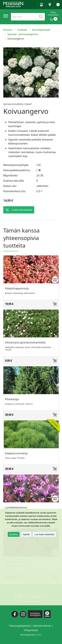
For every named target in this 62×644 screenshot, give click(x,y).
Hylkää (26, 534)
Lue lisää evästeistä (44, 534)
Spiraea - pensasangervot (23, 34)
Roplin (38, 635)
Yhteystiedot (31, 630)
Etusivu (8, 30)
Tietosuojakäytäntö (20, 626)
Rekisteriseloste (42, 626)
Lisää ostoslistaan (22, 210)
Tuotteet (22, 30)
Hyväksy (14, 534)
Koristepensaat (41, 30)
